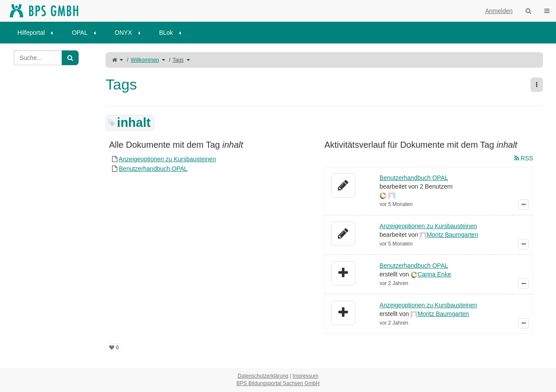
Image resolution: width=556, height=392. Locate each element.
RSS (524, 158)
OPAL (79, 33)
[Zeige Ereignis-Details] (523, 205)
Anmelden (499, 11)
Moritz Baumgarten (452, 235)
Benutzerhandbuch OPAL (153, 169)
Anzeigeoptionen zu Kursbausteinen (167, 159)
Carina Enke (434, 274)
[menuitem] (38, 33)
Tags (178, 60)
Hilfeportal (31, 33)
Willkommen (145, 60)
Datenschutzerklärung (263, 376)
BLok (166, 33)
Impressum (306, 376)
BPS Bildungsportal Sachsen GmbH (278, 383)
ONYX (123, 33)
